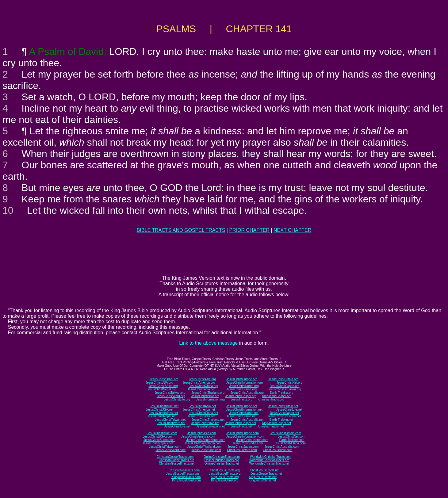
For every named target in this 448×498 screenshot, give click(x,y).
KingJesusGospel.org (277, 396)
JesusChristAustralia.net (247, 420)
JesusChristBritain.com (285, 433)
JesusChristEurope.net (241, 406)
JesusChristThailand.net (208, 420)
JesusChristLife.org (177, 399)
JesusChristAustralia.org (247, 393)
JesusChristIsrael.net (164, 406)
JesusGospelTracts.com (183, 474)
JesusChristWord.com (171, 450)
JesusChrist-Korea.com (252, 440)
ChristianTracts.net (271, 426)
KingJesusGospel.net (277, 423)
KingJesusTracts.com (186, 477)
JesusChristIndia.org (201, 389)
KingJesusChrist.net (262, 480)
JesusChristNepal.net (162, 416)
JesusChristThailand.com (204, 447)
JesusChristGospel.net (241, 423)
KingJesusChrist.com (186, 480)
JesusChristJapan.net (284, 413)
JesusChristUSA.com (157, 437)
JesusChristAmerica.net (199, 410)
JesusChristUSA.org (159, 383)
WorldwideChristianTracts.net (269, 464)
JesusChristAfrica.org (163, 386)
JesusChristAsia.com (202, 433)
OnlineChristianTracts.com (222, 457)
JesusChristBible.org (205, 396)
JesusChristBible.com (206, 450)
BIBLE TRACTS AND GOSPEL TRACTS (181, 230)
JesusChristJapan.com (243, 447)
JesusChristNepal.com (158, 443)
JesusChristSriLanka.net (284, 416)
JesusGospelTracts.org (225, 474)
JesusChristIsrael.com (162, 433)
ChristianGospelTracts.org (176, 460)
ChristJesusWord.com (242, 450)
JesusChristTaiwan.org (170, 393)
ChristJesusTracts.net (265, 470)
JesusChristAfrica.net (163, 413)
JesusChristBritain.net (283, 406)
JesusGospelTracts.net (266, 474)
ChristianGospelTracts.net (176, 464)
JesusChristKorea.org (244, 386)
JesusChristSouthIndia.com (203, 443)
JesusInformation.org (210, 399)
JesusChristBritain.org (283, 379)
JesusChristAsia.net (202, 406)
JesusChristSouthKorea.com (206, 440)
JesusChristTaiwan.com (165, 447)
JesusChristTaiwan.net (170, 420)
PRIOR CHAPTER (249, 230)
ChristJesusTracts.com (184, 470)
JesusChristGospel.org (241, 396)
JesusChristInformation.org (244, 383)
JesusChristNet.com (291, 437)
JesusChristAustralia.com (282, 447)
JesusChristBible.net (205, 423)
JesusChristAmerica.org (199, 383)
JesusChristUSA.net (159, 410)
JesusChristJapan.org (285, 386)
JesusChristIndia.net (201, 416)
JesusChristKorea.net (244, 413)
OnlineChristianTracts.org (222, 460)
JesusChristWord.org (171, 396)
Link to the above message (208, 343)
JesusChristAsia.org (202, 379)
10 (8, 210)
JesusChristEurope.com (242, 433)
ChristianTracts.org (271, 399)
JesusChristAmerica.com (198, 437)
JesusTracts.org (241, 399)
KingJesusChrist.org (225, 480)
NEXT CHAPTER (292, 230)
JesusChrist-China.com (290, 443)
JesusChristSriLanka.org (284, 389)
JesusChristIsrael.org (164, 379)
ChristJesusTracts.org (225, 470)
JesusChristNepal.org (162, 389)
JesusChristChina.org (204, 386)
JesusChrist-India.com (248, 443)
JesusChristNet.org (289, 383)
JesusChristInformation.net (244, 410)
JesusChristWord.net (171, 423)
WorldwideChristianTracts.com (271, 457)
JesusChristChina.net (203, 413)
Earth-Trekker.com (292, 440)
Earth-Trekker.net (281, 420)
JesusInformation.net (211, 426)
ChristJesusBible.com (278, 450)
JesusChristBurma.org (241, 389)
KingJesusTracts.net (263, 477)
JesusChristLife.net (289, 410)
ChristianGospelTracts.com (175, 457)
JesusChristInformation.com (245, 437)
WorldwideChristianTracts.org (269, 460)
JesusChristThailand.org (208, 393)
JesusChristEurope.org (242, 379)
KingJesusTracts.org (225, 477)
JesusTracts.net (241, 426)
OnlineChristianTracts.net (222, 464)
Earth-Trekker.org (281, 393)
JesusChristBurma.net (241, 416)
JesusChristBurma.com (159, 440)
